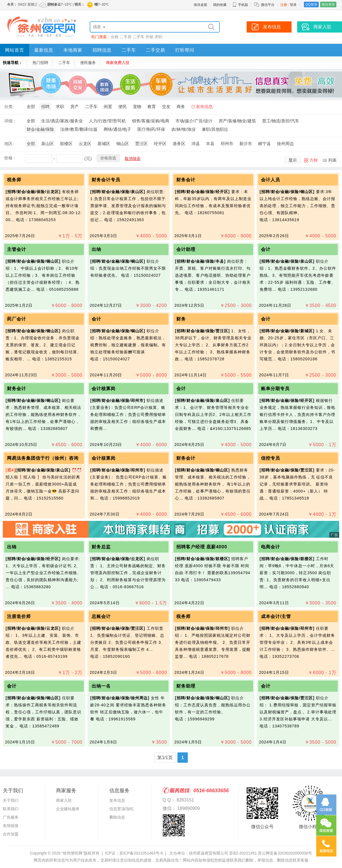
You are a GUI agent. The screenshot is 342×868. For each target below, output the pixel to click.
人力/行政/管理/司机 (108, 121)
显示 (293, 160)
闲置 (108, 107)
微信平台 (268, 5)
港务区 (179, 144)
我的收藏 (220, 5)
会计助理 (186, 249)
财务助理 (186, 686)
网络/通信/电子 (117, 129)
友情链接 (11, 826)
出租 (115, 37)
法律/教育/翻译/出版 (79, 129)
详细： (11, 121)
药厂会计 (17, 319)
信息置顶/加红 (122, 809)
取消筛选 (133, 159)
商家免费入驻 (118, 63)
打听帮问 (185, 50)
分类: (9, 107)
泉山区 (48, 144)
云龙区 (85, 144)
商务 (181, 107)
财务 (182, 319)
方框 (314, 160)
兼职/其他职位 (215, 129)
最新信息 (44, 50)
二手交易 (156, 50)
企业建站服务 (68, 809)
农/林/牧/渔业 (184, 129)
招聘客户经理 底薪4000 (202, 547)
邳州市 (227, 144)
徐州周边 (285, 144)
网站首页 (15, 50)
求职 (158, 37)
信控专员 (271, 458)
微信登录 (328, 4)
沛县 (196, 144)
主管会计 (17, 249)
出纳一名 (101, 686)
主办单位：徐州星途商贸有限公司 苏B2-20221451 (213, 853)
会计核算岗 (104, 389)
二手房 (126, 37)
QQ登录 (311, 4)
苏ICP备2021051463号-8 (141, 853)
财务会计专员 (106, 180)
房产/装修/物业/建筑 (237, 121)
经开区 (160, 144)
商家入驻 (64, 800)
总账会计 (101, 616)
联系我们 (11, 809)
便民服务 (88, 63)
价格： (11, 158)
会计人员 (271, 180)
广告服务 (11, 817)
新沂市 (246, 144)
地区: (9, 144)
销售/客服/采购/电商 (151, 121)
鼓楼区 (66, 144)
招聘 (45, 107)
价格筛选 (108, 158)
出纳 (96, 249)
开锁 (149, 37)
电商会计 (271, 547)
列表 (332, 160)
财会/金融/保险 (40, 129)
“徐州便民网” (73, 853)
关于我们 (11, 800)
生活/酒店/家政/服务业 (62, 121)
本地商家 (73, 50)
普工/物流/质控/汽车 (281, 121)
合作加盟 (11, 834)
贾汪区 (141, 144)
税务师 (14, 180)
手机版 (240, 5)
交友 (166, 107)
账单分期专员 (275, 389)
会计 (266, 249)
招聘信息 (102, 50)
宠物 (137, 107)
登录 (293, 5)
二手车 (138, 37)
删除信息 (117, 817)
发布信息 (204, 107)
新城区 (104, 144)
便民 (123, 107)
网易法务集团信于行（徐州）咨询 (43, 458)
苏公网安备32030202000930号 (285, 853)
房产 (75, 107)
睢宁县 (264, 144)
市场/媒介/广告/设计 (194, 121)
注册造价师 (19, 616)
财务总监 (101, 547)
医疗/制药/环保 (151, 129)
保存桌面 (200, 5)
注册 (284, 5)
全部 (31, 107)
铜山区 (123, 144)
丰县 (210, 144)
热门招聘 (40, 63)
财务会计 (186, 180)
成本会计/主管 (276, 616)
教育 (152, 107)
